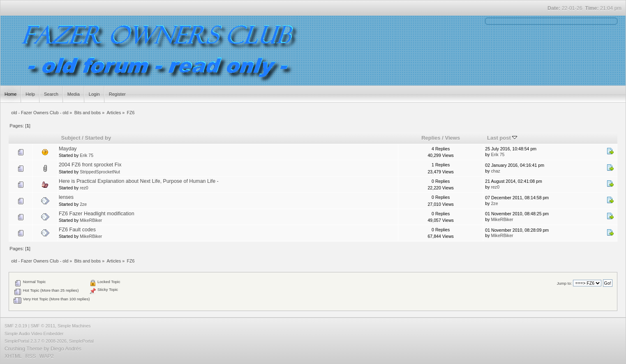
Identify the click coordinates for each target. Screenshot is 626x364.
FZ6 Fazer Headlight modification (97, 214)
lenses (66, 197)
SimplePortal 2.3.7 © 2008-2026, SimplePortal (49, 341)
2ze (83, 204)
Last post (502, 138)
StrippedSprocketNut (100, 172)
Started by (98, 138)
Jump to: (565, 283)
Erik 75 (87, 155)
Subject (71, 138)
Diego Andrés (66, 349)
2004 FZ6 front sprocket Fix (90, 165)
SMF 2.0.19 (16, 326)
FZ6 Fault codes (77, 230)
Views (452, 138)
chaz (495, 171)
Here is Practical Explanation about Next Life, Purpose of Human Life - (139, 181)
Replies (431, 138)
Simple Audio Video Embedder (34, 334)
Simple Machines (74, 326)
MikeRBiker (91, 220)
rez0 (84, 188)
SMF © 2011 (43, 326)
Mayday (68, 149)
